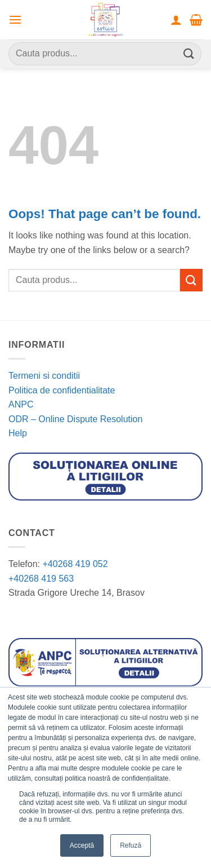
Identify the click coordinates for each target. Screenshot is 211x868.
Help (18, 433)
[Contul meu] (176, 20)
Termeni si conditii (44, 376)
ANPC (21, 404)
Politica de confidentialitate (62, 390)
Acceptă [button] (82, 845)
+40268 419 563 (41, 579)
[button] (15, 19)
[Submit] (189, 54)
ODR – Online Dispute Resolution (75, 419)
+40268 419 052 (74, 564)
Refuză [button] (131, 845)
